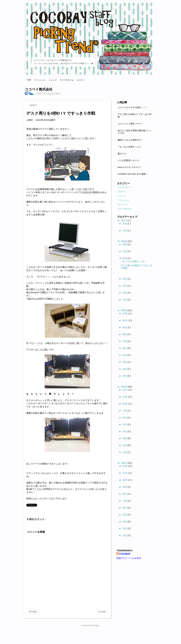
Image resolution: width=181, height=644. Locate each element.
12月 (125, 314)
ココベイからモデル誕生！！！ (132, 107)
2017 (124, 220)
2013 (124, 463)
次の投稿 (102, 612)
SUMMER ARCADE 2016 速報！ (133, 174)
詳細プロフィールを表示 (129, 558)
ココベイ (81, 80)
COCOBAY (125, 554)
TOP (29, 80)
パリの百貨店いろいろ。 (129, 160)
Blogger (96, 625)
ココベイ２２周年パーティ (130, 124)
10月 (125, 320)
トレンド (53, 80)
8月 (125, 334)
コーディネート (125, 187)
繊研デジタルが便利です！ (130, 140)
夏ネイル (122, 154)
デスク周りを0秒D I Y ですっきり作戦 (135, 116)
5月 (125, 279)
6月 (125, 258)
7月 (125, 251)
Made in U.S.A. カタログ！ (130, 167)
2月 (125, 293)
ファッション (40, 80)
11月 (125, 397)
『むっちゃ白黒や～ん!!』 (130, 147)
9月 (125, 244)
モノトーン (123, 204)
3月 (125, 224)
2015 (124, 310)
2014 (124, 387)
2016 (124, 241)
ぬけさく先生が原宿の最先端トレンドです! (135, 132)
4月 (125, 286)
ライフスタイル (67, 80)
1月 (125, 231)
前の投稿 (33, 612)
